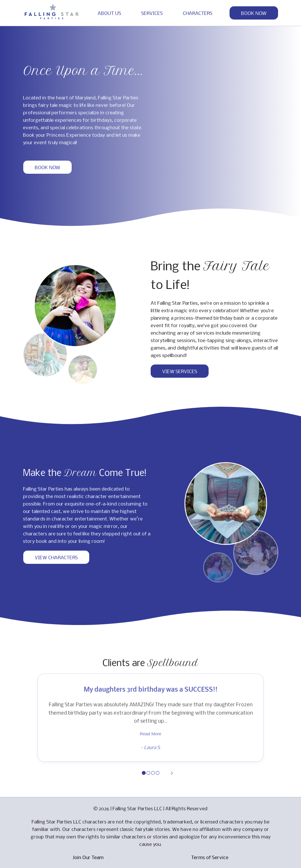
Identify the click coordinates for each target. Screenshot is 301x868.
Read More (150, 734)
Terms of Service (210, 857)
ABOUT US (109, 13)
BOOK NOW (254, 13)
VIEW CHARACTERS (56, 557)
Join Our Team (88, 857)
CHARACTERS (198, 13)
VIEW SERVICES (180, 371)
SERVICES (152, 13)
